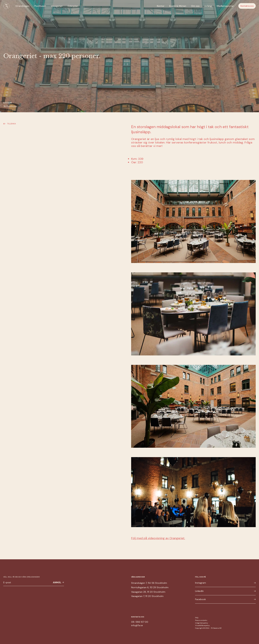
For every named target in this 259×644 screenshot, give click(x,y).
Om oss (195, 6)
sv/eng (208, 6)
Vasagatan (57, 6)
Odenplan (73, 6)
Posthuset (40, 6)
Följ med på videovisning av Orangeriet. (158, 538)
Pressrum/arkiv (201, 620)
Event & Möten (178, 6)
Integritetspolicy (202, 623)
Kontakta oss (247, 6)
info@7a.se (137, 625)
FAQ (197, 618)
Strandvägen (23, 6)
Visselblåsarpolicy (202, 625)
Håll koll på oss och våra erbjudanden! (22, 577)
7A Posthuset (10, 106)
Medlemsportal (225, 6)
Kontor (161, 6)
